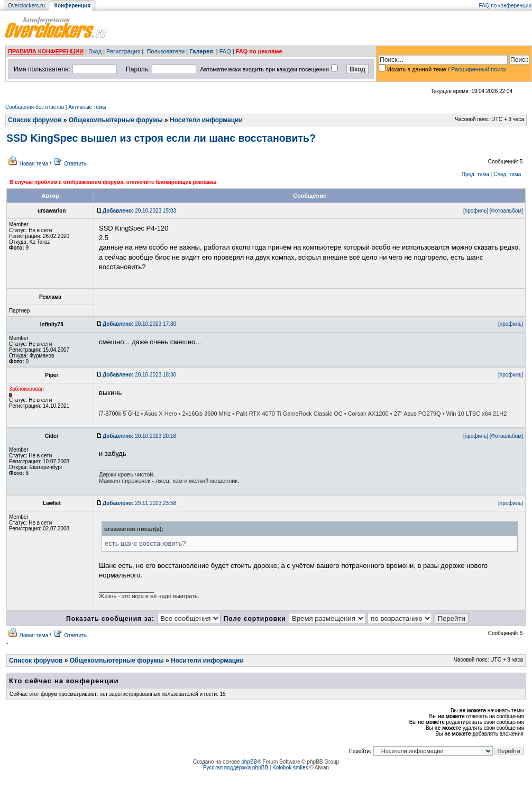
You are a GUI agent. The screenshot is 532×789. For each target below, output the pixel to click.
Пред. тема (475, 174)
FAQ (225, 51)
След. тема (507, 174)
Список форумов (35, 120)
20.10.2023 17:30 (139, 324)
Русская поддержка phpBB (236, 768)
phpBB (249, 762)
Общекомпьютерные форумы (116, 120)
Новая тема (34, 164)
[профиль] (476, 211)
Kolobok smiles (290, 768)
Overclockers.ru (26, 6)
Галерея (201, 51)
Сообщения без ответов (35, 107)
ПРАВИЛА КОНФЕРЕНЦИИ (46, 51)
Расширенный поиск (479, 69)
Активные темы (87, 107)
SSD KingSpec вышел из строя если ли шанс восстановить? (161, 138)
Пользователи (166, 51)
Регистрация (123, 51)
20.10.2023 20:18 (139, 436)
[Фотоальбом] (506, 211)
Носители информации (206, 120)
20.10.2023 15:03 (139, 211)
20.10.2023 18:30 (139, 375)
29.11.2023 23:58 (139, 503)
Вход (95, 51)
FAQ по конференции (505, 6)
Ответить (75, 164)
